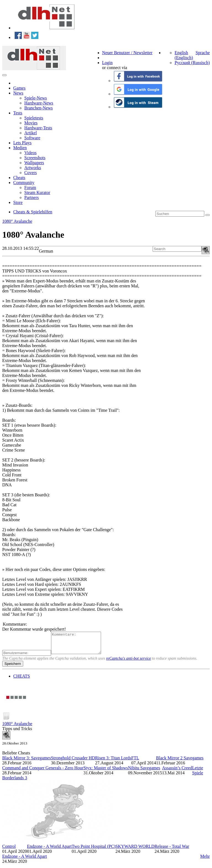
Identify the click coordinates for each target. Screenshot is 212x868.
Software (32, 138)
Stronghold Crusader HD (73, 762)
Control (9, 850)
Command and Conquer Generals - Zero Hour (43, 772)
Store (18, 202)
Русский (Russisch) (192, 63)
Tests (18, 113)
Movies (31, 123)
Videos (30, 153)
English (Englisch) (184, 55)
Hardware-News (39, 103)
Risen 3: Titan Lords (113, 762)
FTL (135, 762)
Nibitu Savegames (144, 772)
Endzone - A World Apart (49, 850)
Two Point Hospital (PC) (94, 850)
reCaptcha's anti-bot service (129, 662)
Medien (20, 148)
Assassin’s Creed (177, 772)
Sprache (203, 53)
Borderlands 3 (15, 782)
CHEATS (22, 680)
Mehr (205, 860)
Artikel (31, 133)
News (18, 93)
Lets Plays (22, 143)
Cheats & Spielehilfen (33, 212)
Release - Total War (172, 850)
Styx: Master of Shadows (106, 772)
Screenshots (35, 158)
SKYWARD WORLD (135, 850)
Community (24, 183)
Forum (30, 188)
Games (19, 88)
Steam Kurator (37, 192)
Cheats (19, 178)
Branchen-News (39, 108)
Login (107, 63)
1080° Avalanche (17, 221)
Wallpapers (34, 163)
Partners (31, 197)
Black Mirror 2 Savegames (180, 762)
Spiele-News (36, 98)
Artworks (33, 168)
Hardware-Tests (38, 128)
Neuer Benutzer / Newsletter (127, 53)
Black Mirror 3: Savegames (26, 762)
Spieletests (34, 118)
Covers (31, 173)
